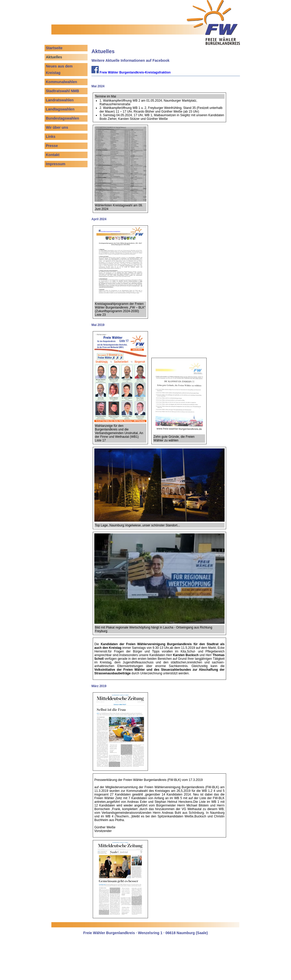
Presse (52, 146)
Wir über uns (57, 127)
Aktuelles (54, 57)
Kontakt (53, 155)
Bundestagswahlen (63, 118)
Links (51, 137)
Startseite (54, 48)
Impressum (56, 164)
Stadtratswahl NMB (63, 91)
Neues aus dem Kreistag (59, 69)
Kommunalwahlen (61, 82)
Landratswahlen (60, 100)
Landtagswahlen (60, 109)
